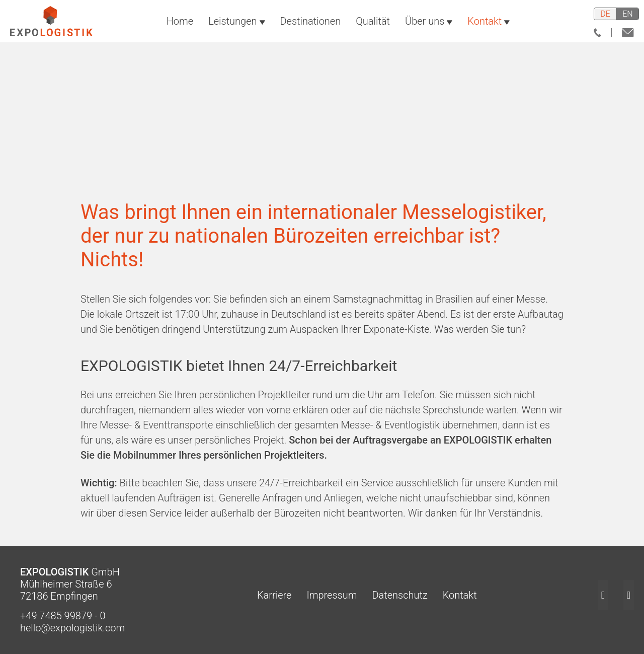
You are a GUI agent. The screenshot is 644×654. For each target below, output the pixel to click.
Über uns (429, 26)
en (627, 14)
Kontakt (489, 26)
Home (180, 26)
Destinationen (311, 26)
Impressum (312, 595)
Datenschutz (380, 595)
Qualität (373, 26)
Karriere (255, 595)
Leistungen (236, 26)
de (605, 14)
